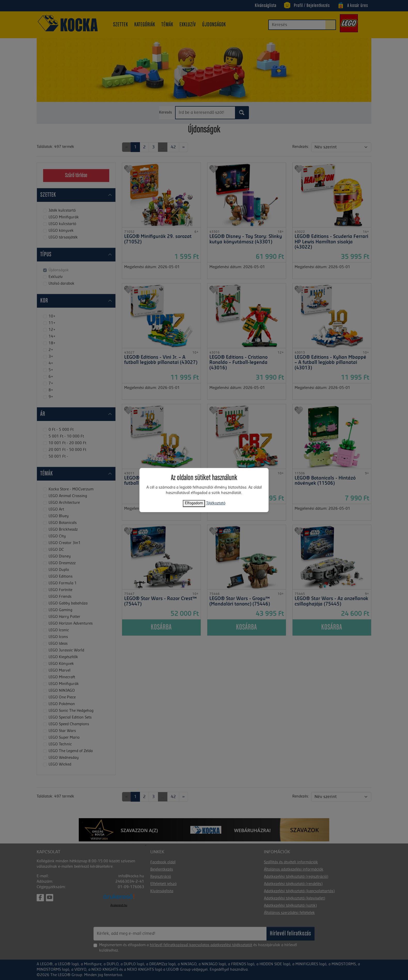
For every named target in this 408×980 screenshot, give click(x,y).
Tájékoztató (216, 503)
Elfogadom (194, 503)
